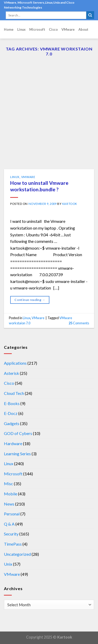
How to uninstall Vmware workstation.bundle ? (39, 186)
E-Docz (11, 413)
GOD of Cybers (18, 433)
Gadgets (12, 423)
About (83, 29)
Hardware (13, 443)
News (9, 504)
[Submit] (90, 15)
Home (9, 29)
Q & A (9, 524)
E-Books (12, 403)
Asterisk (11, 373)
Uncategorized (17, 554)
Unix (8, 564)
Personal (12, 514)
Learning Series (17, 454)
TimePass (13, 544)
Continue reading (30, 300)
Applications (15, 363)
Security (11, 534)
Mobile (11, 494)
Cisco (53, 29)
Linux (21, 29)
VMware (68, 29)
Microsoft (37, 29)
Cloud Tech (14, 393)
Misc (8, 484)
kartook (70, 204)
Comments (79, 323)
